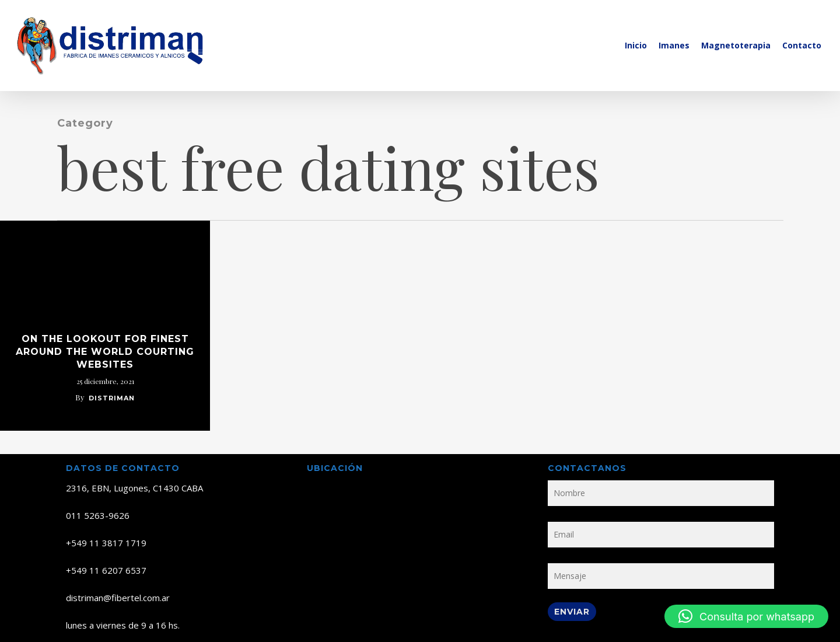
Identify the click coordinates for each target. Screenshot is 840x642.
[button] (746, 616)
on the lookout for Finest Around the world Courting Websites (105, 352)
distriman (112, 398)
